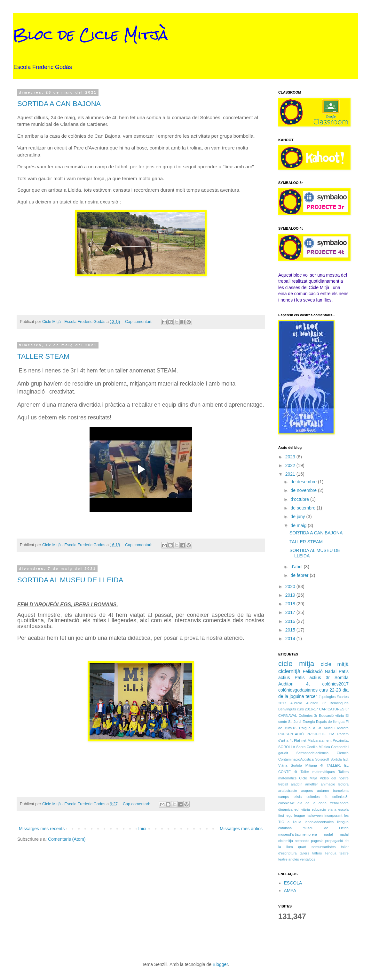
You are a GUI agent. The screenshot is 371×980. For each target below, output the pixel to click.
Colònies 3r (308, 716)
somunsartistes (324, 847)
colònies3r (340, 797)
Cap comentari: (139, 322)
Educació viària (331, 716)
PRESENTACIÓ (291, 734)
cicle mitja (296, 664)
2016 (291, 621)
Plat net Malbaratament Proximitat (321, 740)
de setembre (304, 508)
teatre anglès (289, 859)
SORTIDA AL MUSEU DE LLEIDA (70, 580)
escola (343, 809)
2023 (291, 457)
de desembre (304, 482)
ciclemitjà (289, 671)
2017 (291, 612)
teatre (344, 853)
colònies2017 (335, 684)
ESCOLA (293, 883)
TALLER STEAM (43, 356)
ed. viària (302, 809)
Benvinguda (339, 703)
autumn (323, 791)
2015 (291, 630)
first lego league (292, 815)
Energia (309, 722)
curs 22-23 (330, 690)
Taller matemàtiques (318, 772)
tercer (312, 696)
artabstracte (288, 791)
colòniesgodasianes (298, 690)
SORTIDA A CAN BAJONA (59, 104)
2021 (291, 474)
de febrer (300, 575)
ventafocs (308, 859)
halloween (315, 815)
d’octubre (300, 499)
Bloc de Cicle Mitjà (91, 35)
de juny (298, 517)
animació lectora (335, 784)
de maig (299, 525)
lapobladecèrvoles (319, 822)
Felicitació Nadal (320, 671)
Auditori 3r (316, 703)
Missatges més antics (241, 829)
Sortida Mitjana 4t (307, 765)
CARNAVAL (288, 716)
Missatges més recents (42, 829)
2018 (291, 604)
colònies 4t (317, 797)
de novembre (304, 490)
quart (302, 847)
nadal (328, 834)
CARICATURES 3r (334, 709)
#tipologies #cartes (334, 697)
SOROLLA (287, 747)
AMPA (290, 891)
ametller (312, 784)
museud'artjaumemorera (298, 834)
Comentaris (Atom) (67, 839)
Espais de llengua (330, 722)
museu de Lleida (326, 828)
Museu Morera (336, 728)
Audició (296, 703)
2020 (291, 586)
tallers (304, 853)
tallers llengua (324, 853)
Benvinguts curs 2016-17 (298, 709)
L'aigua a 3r (310, 728)
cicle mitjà (335, 664)
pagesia (317, 841)
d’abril (297, 567)
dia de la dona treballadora (323, 803)
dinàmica (285, 809)
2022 (291, 465)
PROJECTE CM (320, 734)
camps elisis (290, 797)
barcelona (341, 791)
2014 (291, 639)
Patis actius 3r (312, 678)
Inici (142, 829)
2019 (291, 595)
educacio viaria (324, 809)
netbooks (302, 841)
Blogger (220, 964)
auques (307, 791)
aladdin (296, 784)
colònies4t (286, 803)
